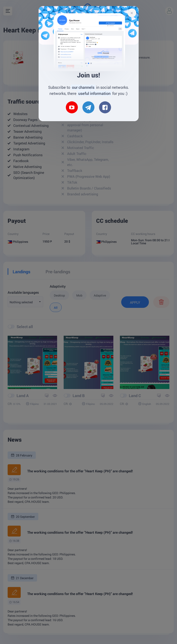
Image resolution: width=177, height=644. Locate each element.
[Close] (132, 13)
